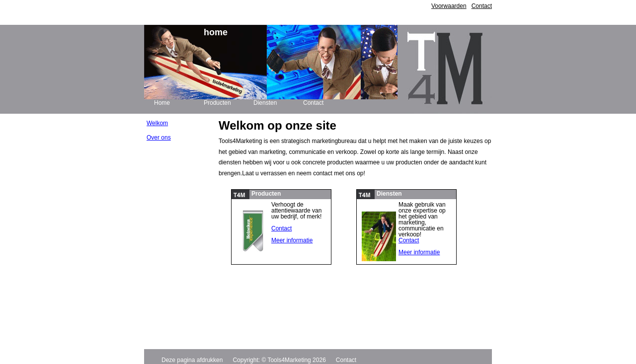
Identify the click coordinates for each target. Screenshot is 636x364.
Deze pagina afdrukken (192, 360)
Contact (482, 6)
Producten (217, 103)
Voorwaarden (449, 6)
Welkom (157, 123)
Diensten (265, 103)
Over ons (159, 138)
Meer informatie (292, 240)
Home (162, 103)
